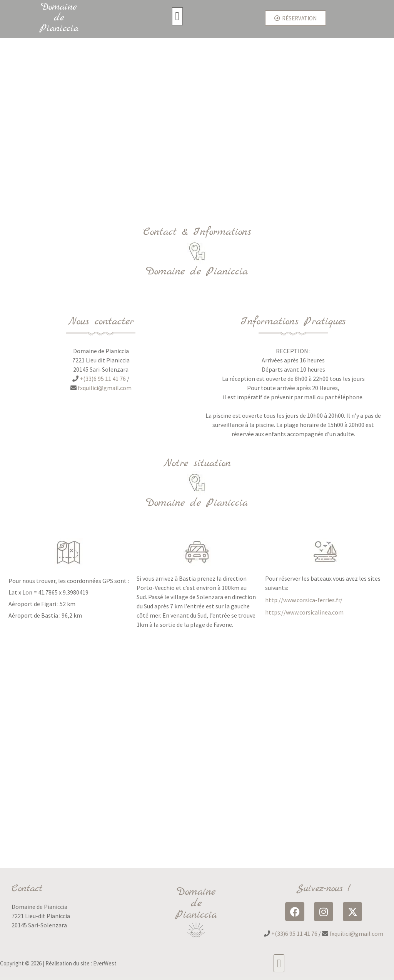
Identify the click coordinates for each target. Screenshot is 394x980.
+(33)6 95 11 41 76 (103, 379)
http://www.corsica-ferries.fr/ (304, 600)
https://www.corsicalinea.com (304, 612)
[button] (177, 16)
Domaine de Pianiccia (59, 18)
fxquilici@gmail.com (105, 388)
